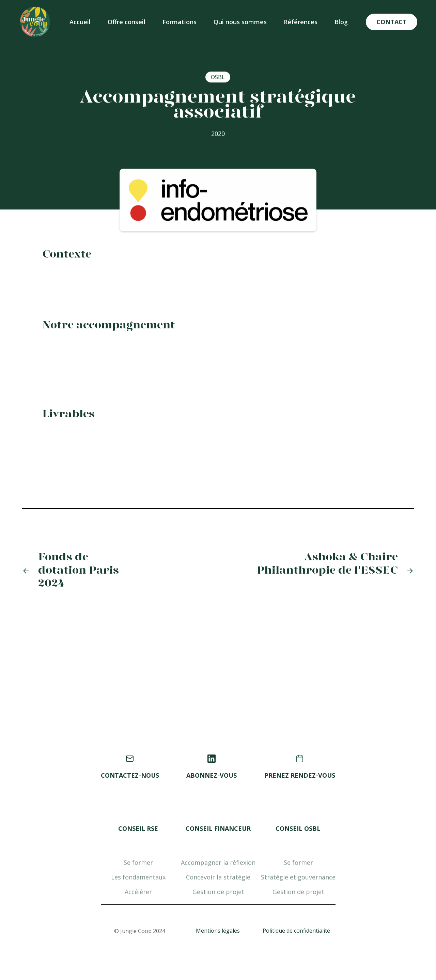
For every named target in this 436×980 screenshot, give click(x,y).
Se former (138, 881)
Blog (341, 22)
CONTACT (392, 22)
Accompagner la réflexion (218, 881)
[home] (35, 22)
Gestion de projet (218, 910)
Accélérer (138, 910)
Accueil (80, 22)
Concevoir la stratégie (218, 895)
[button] (127, 22)
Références (301, 22)
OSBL (218, 78)
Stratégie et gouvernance (298, 895)
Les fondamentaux (138, 895)
